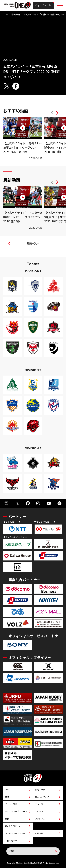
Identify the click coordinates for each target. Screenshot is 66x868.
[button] (52, 113)
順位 (7, 797)
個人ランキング (42, 797)
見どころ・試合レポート (16, 811)
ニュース (39, 804)
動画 (7, 819)
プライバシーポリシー (15, 833)
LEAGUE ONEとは (13, 826)
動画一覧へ (33, 243)
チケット (43, 5)
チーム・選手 (11, 804)
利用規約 (39, 833)
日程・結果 (40, 790)
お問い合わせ (11, 841)
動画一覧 (16, 14)
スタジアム (40, 819)
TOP (6, 14)
